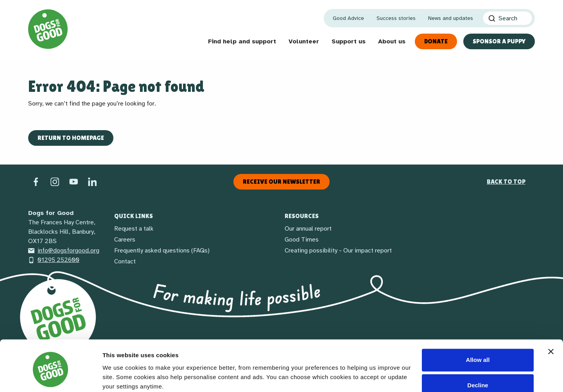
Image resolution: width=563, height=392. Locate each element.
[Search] (507, 18)
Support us (349, 41)
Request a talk (134, 229)
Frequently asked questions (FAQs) (162, 251)
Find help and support (242, 41)
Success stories (396, 18)
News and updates (451, 18)
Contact (125, 261)
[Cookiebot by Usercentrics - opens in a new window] (51, 377)
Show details (121, 377)
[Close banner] (551, 320)
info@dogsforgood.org (64, 251)
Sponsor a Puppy (499, 41)
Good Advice (348, 18)
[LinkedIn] (92, 181)
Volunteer (304, 41)
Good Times (302, 240)
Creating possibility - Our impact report (338, 251)
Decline (478, 354)
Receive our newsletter (281, 182)
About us (392, 41)
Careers (125, 240)
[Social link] (74, 181)
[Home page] (48, 29)
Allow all (478, 328)
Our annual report (308, 229)
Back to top (506, 182)
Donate (436, 41)
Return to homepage (71, 138)
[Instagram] (55, 181)
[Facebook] (36, 181)
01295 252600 (54, 260)
